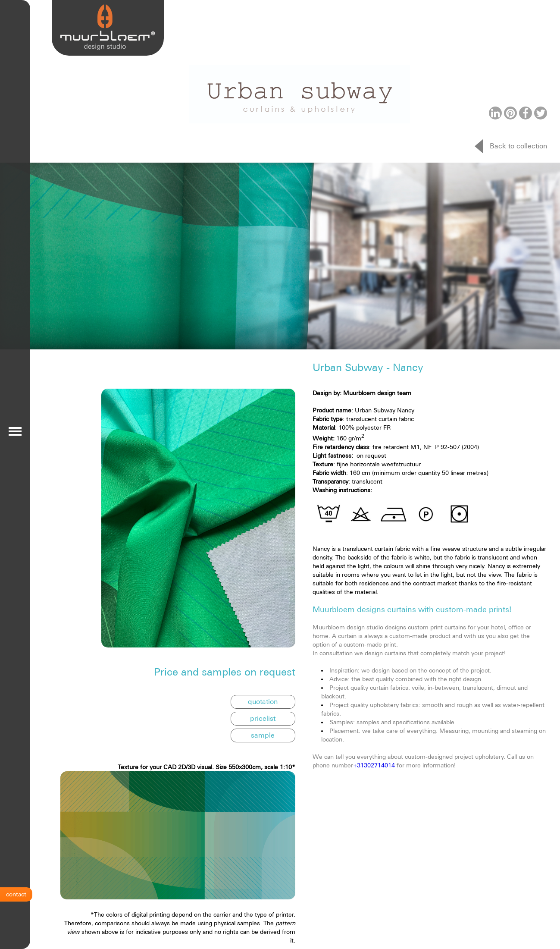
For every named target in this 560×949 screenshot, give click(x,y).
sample (263, 735)
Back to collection (518, 146)
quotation (263, 701)
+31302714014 (374, 765)
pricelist (263, 718)
